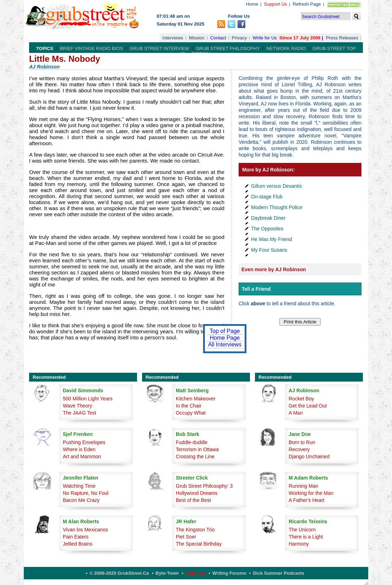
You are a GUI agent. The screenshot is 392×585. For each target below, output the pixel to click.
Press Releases (342, 38)
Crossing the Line (195, 456)
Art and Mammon (82, 456)
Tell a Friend (256, 289)
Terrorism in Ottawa (197, 449)
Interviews (173, 38)
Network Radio (286, 48)
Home (252, 4)
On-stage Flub (267, 197)
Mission (197, 38)
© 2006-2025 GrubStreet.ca (119, 573)
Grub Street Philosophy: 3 (204, 486)
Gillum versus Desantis (276, 186)
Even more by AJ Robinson (274, 269)
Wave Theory (77, 406)
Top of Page (225, 331)
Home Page (225, 338)
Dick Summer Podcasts (279, 573)
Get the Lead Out (308, 406)
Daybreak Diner (268, 218)
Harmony (299, 544)
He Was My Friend (271, 239)
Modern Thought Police (277, 207)
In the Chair (189, 406)
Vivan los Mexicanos (85, 530)
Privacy (239, 38)
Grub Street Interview (159, 48)
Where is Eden (79, 449)
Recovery (299, 449)
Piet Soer (186, 537)
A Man (296, 413)
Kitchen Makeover (196, 399)
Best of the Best (193, 500)
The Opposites (267, 229)
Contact (218, 38)
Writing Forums (229, 573)
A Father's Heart (307, 500)
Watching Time (79, 486)
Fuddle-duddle (192, 442)
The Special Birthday (199, 544)
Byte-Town (167, 573)
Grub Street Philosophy (228, 48)
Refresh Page (307, 4)
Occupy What (191, 413)
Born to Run (302, 442)
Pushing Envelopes (84, 442)
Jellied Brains (78, 544)
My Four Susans (269, 250)
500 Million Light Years (88, 399)
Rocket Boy (301, 399)
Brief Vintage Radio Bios (91, 48)
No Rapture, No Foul (86, 493)
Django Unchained (309, 456)
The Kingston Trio (195, 530)
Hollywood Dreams (197, 493)
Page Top (196, 573)
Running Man (303, 486)
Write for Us (265, 38)
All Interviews (225, 345)
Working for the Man (311, 493)
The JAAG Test (80, 413)
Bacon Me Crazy (81, 500)
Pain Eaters (76, 537)
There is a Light (306, 537)
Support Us (275, 4)
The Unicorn (302, 530)
